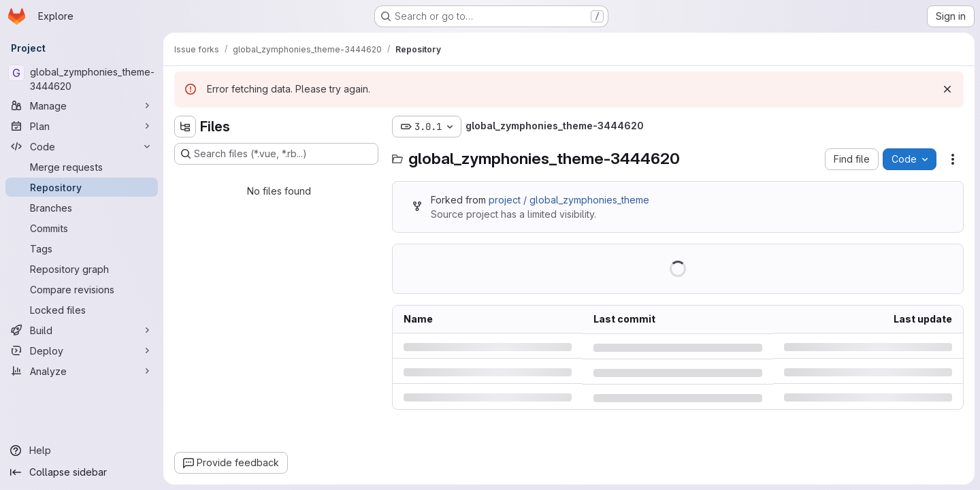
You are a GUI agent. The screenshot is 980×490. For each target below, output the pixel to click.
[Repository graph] (82, 269)
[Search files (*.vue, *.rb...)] (276, 154)
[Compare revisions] (82, 289)
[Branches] (82, 208)
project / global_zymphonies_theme (569, 200)
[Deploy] (82, 350)
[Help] (82, 451)
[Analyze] (82, 371)
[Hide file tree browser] (185, 127)
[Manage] (82, 105)
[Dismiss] (947, 89)
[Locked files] (82, 310)
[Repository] (82, 187)
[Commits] (82, 228)
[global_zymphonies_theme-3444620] (82, 79)
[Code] (82, 146)
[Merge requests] (82, 167)
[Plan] (82, 126)
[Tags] (82, 248)
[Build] (82, 330)
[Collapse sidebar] (82, 472)
